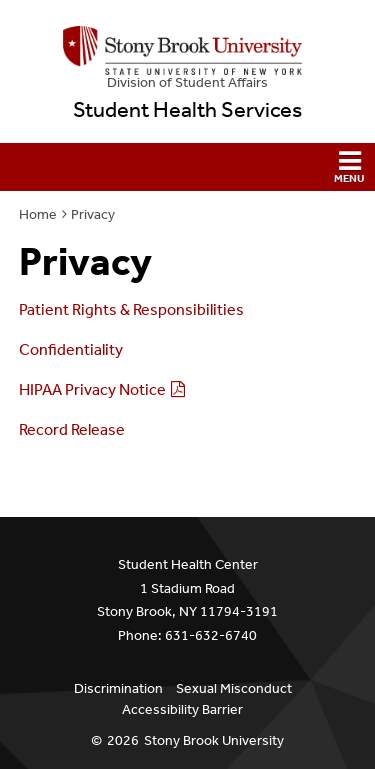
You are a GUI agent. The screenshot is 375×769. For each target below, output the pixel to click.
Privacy (93, 214)
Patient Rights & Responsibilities (131, 309)
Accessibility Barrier (182, 709)
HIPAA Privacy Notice (92, 389)
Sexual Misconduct (234, 688)
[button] (187, 167)
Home (38, 214)
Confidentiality (71, 349)
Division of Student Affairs (187, 82)
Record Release (72, 429)
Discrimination (118, 688)
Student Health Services (187, 110)
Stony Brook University (214, 740)
